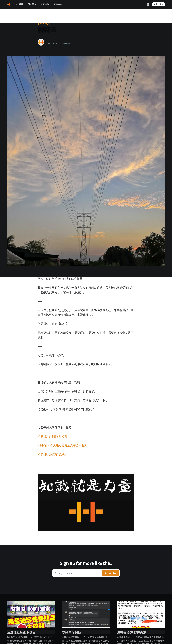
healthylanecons (54, 41)
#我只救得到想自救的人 (52, 454)
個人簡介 (32, 4)
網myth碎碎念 (44, 24)
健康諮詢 (45, 4)
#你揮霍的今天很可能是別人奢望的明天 (62, 445)
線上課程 (19, 4)
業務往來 (58, 4)
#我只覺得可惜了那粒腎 (52, 436)
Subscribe (158, 4)
